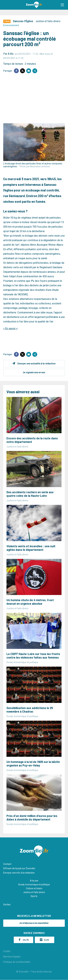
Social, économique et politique (34, 885)
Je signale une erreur (34, 372)
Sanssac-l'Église (23, 21)
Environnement (11, 25)
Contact (7, 864)
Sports (34, 896)
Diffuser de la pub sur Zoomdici (19, 868)
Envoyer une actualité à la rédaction (37, 364)
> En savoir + (10, 328)
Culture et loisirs (34, 888)
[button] (62, 5)
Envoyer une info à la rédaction (19, 873)
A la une (34, 881)
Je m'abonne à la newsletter (34, 923)
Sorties (7, 905)
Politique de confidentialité (17, 962)
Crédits (7, 951)
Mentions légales (12, 957)
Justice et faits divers (48, 21)
